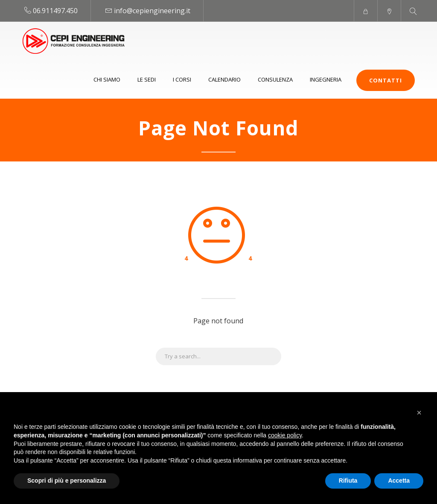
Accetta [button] (399, 481)
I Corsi (182, 79)
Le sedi (147, 79)
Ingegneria (326, 79)
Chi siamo (107, 79)
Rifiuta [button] (348, 481)
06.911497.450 (55, 11)
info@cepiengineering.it (152, 11)
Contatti (386, 80)
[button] (419, 413)
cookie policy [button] (285, 435)
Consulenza (275, 79)
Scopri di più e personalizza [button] (67, 481)
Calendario (224, 79)
